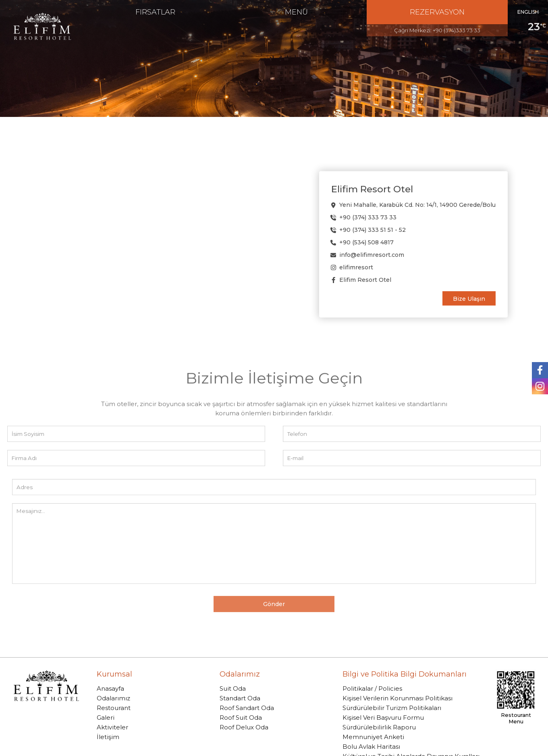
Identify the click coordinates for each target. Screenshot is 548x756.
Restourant (114, 708)
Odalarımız (113, 698)
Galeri (106, 717)
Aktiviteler (112, 727)
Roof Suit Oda (241, 717)
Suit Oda (233, 688)
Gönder (274, 623)
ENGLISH (528, 12)
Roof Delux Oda (244, 727)
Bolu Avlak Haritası (371, 747)
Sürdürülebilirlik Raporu (379, 727)
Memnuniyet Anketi (373, 737)
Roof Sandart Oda (247, 708)
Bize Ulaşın (469, 298)
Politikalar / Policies (372, 688)
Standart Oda (240, 698)
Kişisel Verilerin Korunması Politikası (398, 698)
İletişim (108, 737)
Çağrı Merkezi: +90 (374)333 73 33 (437, 30)
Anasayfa (110, 688)
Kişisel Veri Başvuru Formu (383, 717)
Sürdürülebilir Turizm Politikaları (392, 708)
